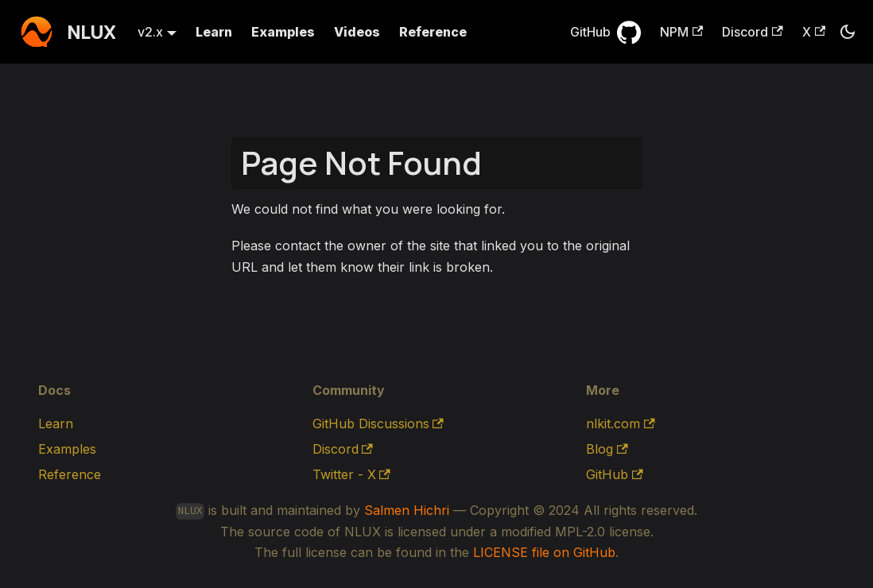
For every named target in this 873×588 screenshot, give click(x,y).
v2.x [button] (150, 32)
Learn (214, 32)
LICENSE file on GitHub (544, 552)
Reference (433, 32)
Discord (752, 32)
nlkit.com (620, 424)
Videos (357, 32)
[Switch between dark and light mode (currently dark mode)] (848, 32)
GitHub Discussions (378, 424)
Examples (283, 32)
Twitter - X (351, 474)
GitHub (590, 32)
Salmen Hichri (407, 510)
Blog (607, 449)
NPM (681, 32)
